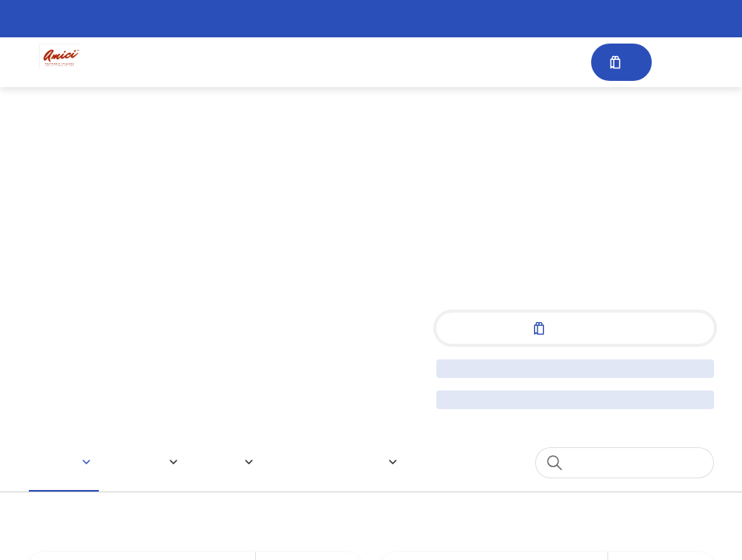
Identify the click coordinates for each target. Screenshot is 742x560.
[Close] (545, 79)
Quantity (222, 438)
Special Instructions (257, 212)
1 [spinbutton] (510, 438)
